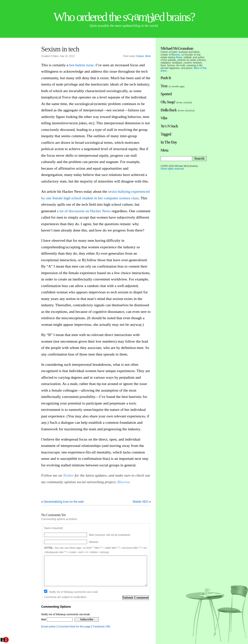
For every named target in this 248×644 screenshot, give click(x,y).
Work (148, 56)
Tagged (166, 134)
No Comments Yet (53, 515)
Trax (164, 86)
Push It (166, 78)
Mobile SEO (141, 502)
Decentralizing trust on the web (64, 502)
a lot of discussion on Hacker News (84, 211)
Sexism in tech (60, 49)
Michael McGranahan (177, 48)
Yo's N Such (169, 126)
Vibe (164, 118)
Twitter (68, 475)
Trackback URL (102, 626)
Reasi (179, 57)
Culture (140, 56)
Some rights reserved (172, 169)
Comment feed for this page (74, 626)
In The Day (169, 142)
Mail (57, 619)
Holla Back (169, 110)
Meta (164, 150)
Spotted (166, 94)
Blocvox (124, 482)
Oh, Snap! (168, 102)
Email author (49, 626)
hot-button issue (81, 65)
